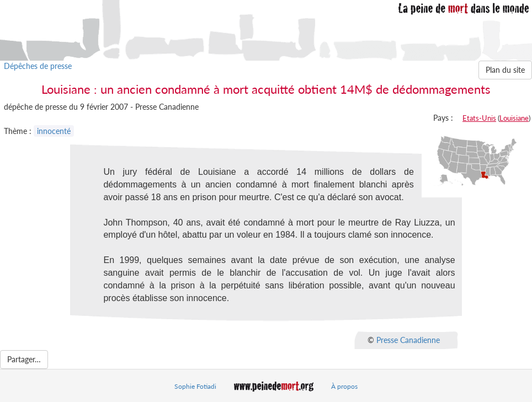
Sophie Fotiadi (195, 386)
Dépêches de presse (38, 66)
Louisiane (514, 118)
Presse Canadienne (408, 340)
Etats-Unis (479, 118)
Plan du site (505, 70)
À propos (344, 386)
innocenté (54, 131)
